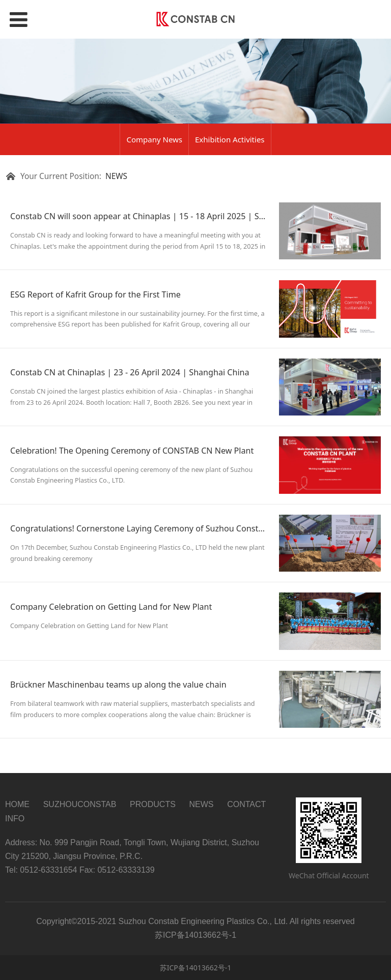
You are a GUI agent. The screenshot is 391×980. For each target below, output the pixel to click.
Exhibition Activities (230, 139)
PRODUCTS (153, 804)
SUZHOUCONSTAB (80, 804)
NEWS (116, 176)
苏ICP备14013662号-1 (196, 968)
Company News (154, 139)
